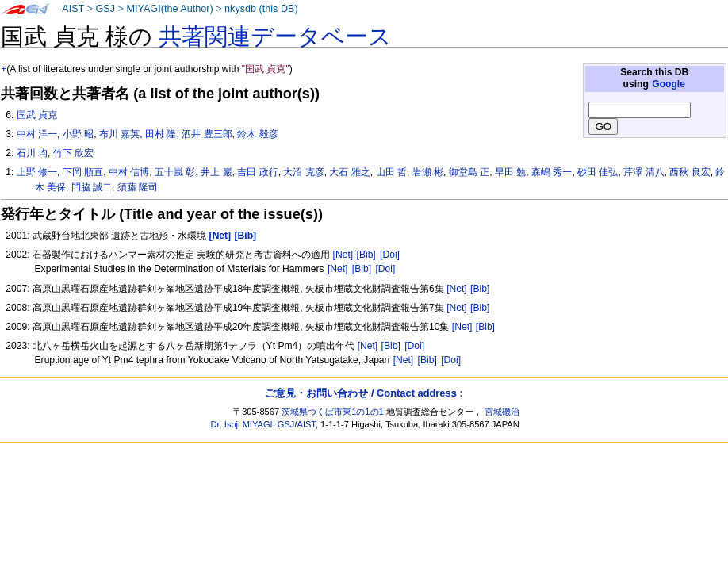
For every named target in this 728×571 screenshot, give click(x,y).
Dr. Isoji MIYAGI (242, 424)
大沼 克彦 (303, 172)
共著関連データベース (275, 36)
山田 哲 (391, 172)
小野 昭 (78, 134)
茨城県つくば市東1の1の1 (333, 412)
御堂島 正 (469, 172)
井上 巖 (216, 172)
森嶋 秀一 (552, 172)
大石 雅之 (349, 172)
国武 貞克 (37, 115)
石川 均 (32, 153)
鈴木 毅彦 (257, 134)
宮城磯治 (502, 412)
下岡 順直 (83, 172)
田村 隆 (161, 134)
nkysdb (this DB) (261, 9)
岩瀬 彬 (428, 172)
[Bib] (366, 255)
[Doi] (390, 255)
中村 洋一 (37, 134)
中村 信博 (129, 172)
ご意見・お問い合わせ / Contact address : (364, 393)
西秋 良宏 (690, 172)
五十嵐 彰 (175, 172)
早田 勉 (510, 172)
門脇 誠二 (92, 187)
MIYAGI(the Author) (169, 9)
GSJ (105, 9)
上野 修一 (37, 172)
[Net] (343, 255)
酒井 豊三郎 (207, 134)
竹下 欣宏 (73, 153)
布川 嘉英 (119, 134)
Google (669, 84)
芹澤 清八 (644, 172)
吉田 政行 (257, 172)
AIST (73, 9)
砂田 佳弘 (598, 172)
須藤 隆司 (138, 187)
